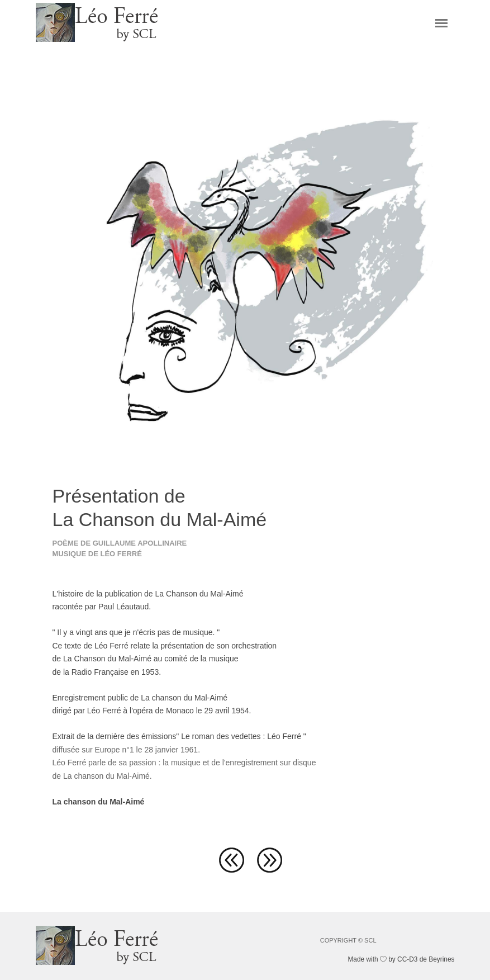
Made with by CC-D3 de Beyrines (401, 959)
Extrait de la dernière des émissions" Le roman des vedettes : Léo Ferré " (179, 736)
